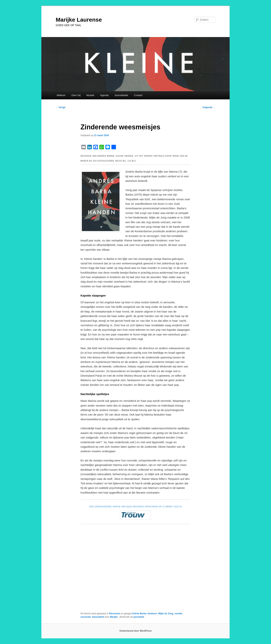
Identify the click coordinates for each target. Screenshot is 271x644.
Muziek (90, 95)
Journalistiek (121, 95)
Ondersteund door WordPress (135, 631)
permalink (139, 617)
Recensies (115, 614)
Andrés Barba (139, 614)
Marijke (114, 617)
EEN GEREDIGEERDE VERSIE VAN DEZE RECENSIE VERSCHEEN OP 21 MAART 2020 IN (135, 507)
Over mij (76, 95)
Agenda (104, 95)
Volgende (209, 107)
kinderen (152, 614)
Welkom (61, 95)
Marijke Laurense (79, 20)
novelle (178, 614)
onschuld (86, 617)
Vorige (61, 107)
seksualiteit (98, 617)
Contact (138, 95)
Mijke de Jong (166, 614)
